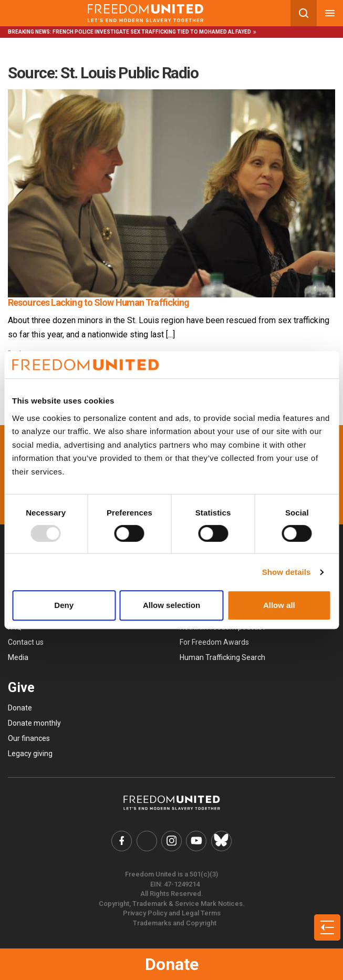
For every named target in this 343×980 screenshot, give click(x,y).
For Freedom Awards (214, 642)
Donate (172, 964)
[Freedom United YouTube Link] (196, 841)
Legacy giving (30, 754)
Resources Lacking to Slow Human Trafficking (98, 302)
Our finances (29, 738)
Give (21, 688)
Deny (64, 605)
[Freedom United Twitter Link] (148, 841)
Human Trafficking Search (222, 657)
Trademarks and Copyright (175, 922)
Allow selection (171, 605)
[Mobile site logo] (145, 13)
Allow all (279, 605)
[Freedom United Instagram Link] (172, 841)
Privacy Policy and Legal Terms (172, 912)
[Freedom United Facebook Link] (123, 841)
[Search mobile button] (304, 13)
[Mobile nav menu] (330, 13)
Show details (287, 572)
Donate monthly (34, 723)
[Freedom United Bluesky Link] (220, 841)
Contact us (26, 642)
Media (18, 657)
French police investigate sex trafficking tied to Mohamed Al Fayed (152, 32)
